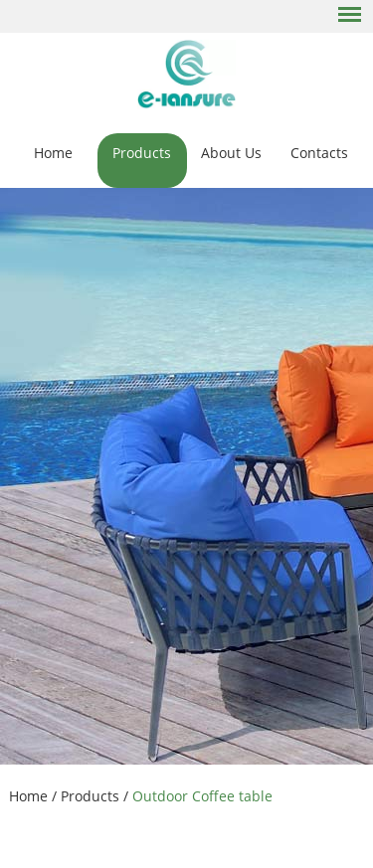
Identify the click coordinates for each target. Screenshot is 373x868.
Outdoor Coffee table (202, 796)
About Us (231, 153)
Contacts (319, 153)
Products (142, 153)
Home (53, 153)
